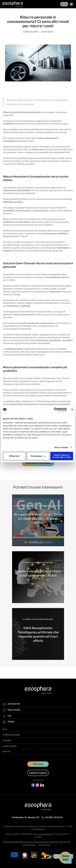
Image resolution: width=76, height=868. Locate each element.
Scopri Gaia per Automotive (38, 463)
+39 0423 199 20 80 (52, 817)
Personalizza (38, 456)
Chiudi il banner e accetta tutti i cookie (62, 456)
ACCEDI (64, 4)
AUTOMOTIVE (14, 704)
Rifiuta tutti (14, 456)
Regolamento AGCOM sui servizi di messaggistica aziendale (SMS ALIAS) (37, 842)
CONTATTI (7, 752)
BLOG (5, 729)
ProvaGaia (65, 858)
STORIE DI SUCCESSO (11, 735)
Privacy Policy (29, 845)
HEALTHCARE (14, 710)
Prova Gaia (38, 764)
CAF (9, 716)
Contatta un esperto (38, 773)
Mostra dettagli (61, 447)
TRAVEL (11, 722)
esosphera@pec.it (45, 834)
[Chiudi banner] (72, 410)
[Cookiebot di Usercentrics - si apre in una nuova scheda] (56, 410)
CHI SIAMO (7, 740)
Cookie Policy (45, 845)
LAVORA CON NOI (10, 746)
